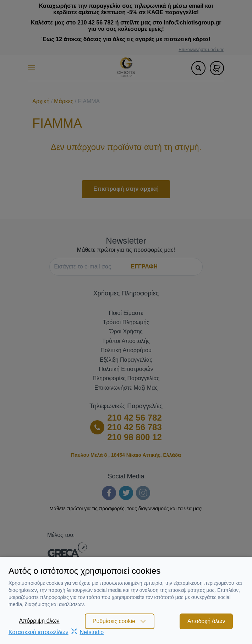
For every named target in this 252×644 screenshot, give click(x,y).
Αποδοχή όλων (206, 621)
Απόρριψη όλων (39, 621)
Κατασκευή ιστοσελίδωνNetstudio (56, 632)
